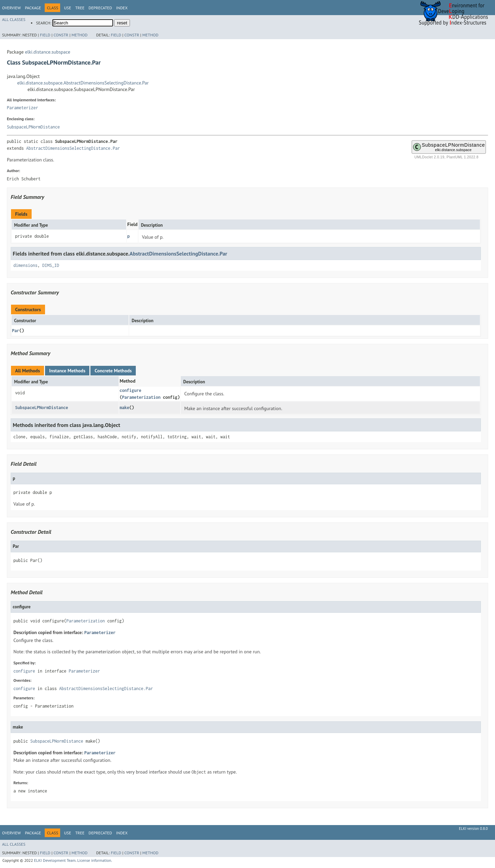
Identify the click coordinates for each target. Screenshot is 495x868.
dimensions (25, 265)
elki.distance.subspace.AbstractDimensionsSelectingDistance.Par (83, 83)
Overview (11, 8)
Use (68, 8)
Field (45, 35)
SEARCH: (44, 23)
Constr (61, 35)
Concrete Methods (113, 371)
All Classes (14, 19)
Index (122, 8)
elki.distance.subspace (48, 52)
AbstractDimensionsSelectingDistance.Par (73, 148)
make (124, 408)
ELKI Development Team (55, 860)
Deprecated (100, 8)
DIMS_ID (51, 265)
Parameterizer (23, 108)
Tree (80, 8)
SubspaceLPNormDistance (33, 127)
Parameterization (141, 397)
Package (33, 8)
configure (130, 390)
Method (80, 35)
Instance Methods (67, 371)
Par (16, 331)
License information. (95, 860)
